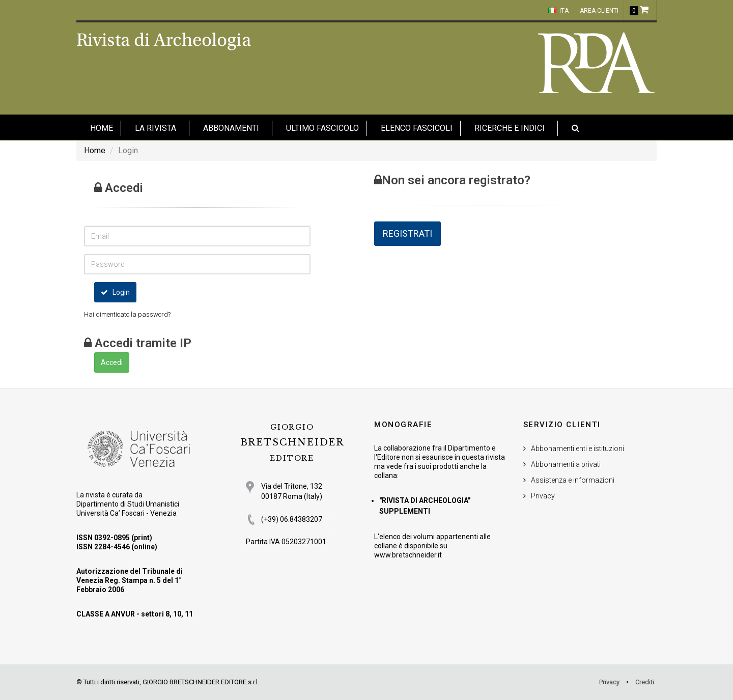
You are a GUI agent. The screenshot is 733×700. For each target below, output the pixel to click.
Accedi (112, 362)
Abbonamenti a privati (566, 464)
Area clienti (599, 11)
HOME (102, 128)
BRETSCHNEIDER (292, 443)
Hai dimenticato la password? (127, 314)
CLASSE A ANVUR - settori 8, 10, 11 (135, 614)
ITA (558, 11)
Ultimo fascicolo (322, 128)
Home (95, 150)
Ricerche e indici (510, 128)
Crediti (645, 682)
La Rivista (156, 128)
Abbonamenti (231, 128)
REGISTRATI (407, 233)
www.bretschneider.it (408, 555)
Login (115, 292)
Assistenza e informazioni (573, 480)
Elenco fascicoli (417, 128)
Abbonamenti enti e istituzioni (577, 449)
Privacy (543, 496)
